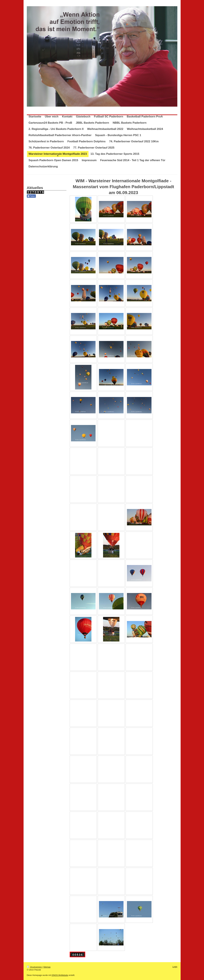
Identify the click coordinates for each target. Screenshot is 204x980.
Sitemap (47, 967)
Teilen (31, 196)
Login (175, 967)
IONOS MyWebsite (60, 975)
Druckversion (35, 967)
